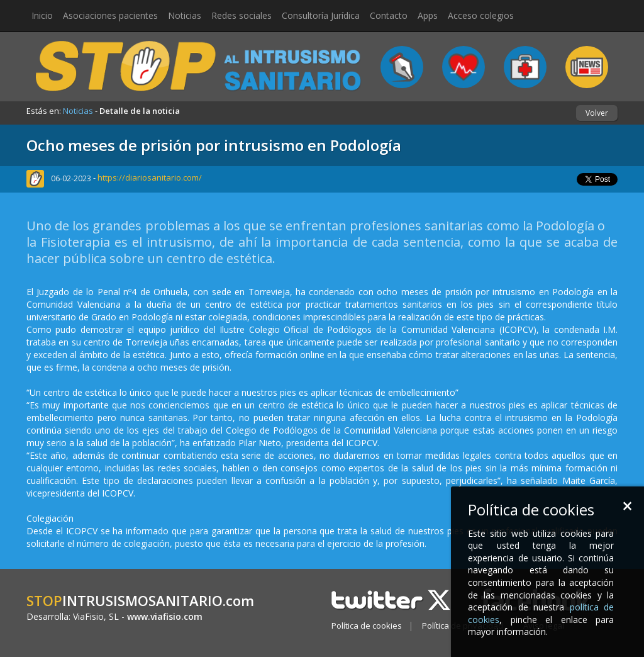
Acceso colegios (481, 15)
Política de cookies (367, 626)
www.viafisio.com (165, 616)
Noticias (185, 15)
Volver (597, 113)
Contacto (389, 15)
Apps (428, 15)
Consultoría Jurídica (321, 15)
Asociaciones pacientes (110, 15)
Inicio (42, 15)
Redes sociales (241, 15)
